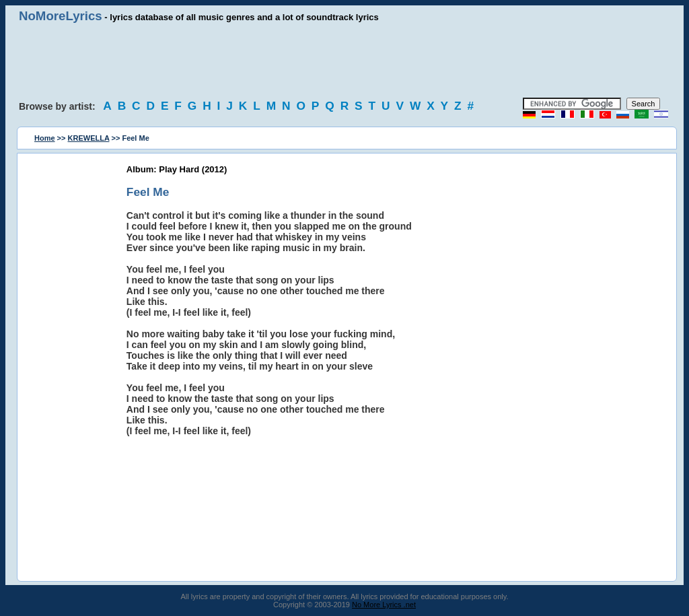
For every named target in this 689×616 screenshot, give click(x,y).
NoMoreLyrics (61, 16)
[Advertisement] (344, 61)
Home (45, 138)
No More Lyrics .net (384, 605)
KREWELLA (89, 138)
